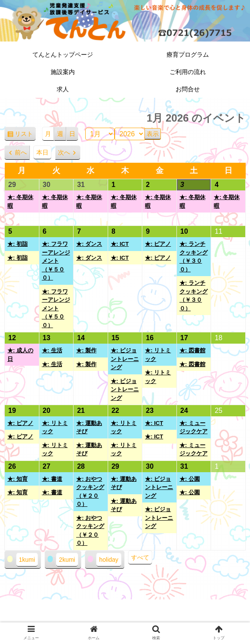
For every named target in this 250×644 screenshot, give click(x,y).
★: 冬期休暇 (20, 201)
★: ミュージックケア (194, 427)
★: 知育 (18, 479)
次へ (64, 152)
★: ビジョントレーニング (125, 359)
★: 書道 (52, 479)
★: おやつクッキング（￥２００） (90, 492)
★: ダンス (89, 244)
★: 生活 (52, 350)
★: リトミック (158, 355)
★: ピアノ (158, 244)
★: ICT (120, 244)
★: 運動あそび (89, 427)
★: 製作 (86, 350)
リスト (25, 135)
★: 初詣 (18, 244)
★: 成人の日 (20, 355)
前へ (21, 152)
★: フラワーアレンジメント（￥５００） (56, 261)
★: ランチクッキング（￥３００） (194, 257)
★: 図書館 (192, 350)
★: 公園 (190, 479)
